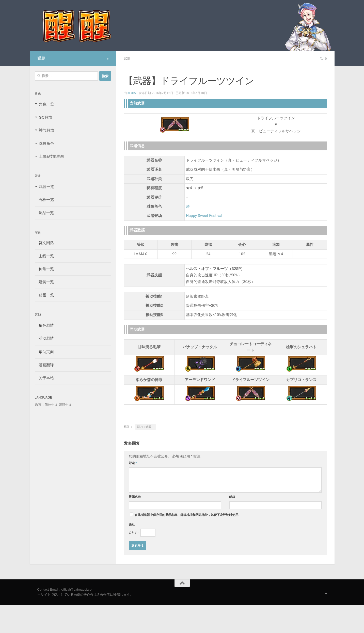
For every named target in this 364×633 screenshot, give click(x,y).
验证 (132, 524)
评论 (133, 463)
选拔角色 (46, 143)
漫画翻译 (44, 365)
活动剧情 (44, 338)
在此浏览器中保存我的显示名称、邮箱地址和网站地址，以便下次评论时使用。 (188, 515)
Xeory (132, 93)
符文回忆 (44, 243)
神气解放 (46, 130)
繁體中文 (65, 405)
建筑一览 (44, 282)
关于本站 (44, 378)
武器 (127, 58)
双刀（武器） (146, 427)
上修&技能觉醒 (52, 156)
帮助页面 (44, 352)
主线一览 (44, 256)
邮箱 (232, 497)
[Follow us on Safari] (108, 59)
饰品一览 (44, 213)
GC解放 (46, 117)
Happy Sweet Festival (204, 215)
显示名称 (135, 497)
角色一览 (46, 104)
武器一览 (46, 187)
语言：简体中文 (46, 405)
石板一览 (44, 200)
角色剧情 (44, 325)
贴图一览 (44, 295)
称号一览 (44, 269)
